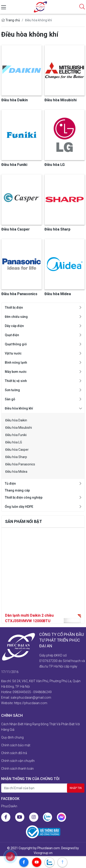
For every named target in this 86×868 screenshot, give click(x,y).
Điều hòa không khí (19, 408)
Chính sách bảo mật (16, 745)
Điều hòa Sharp (16, 457)
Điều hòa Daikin (16, 420)
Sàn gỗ (10, 399)
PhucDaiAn (9, 806)
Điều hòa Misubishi (19, 428)
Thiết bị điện (14, 308)
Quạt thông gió (16, 344)
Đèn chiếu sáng (16, 317)
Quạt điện (12, 335)
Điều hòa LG (14, 442)
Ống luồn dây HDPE (19, 507)
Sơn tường (12, 390)
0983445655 (22, 692)
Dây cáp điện (14, 326)
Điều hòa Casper (17, 450)
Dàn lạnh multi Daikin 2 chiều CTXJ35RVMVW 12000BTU (29, 623)
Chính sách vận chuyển (18, 761)
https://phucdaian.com (31, 703)
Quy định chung (12, 737)
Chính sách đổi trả (14, 753)
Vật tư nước (13, 353)
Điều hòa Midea (16, 472)
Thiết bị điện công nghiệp (24, 497)
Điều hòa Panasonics (20, 464)
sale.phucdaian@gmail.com (31, 698)
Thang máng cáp (17, 490)
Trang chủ (11, 20)
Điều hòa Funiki (16, 435)
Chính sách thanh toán (17, 769)
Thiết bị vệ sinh (16, 381)
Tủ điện (10, 483)
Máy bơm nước (16, 372)
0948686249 (42, 692)
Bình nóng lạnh (16, 363)
